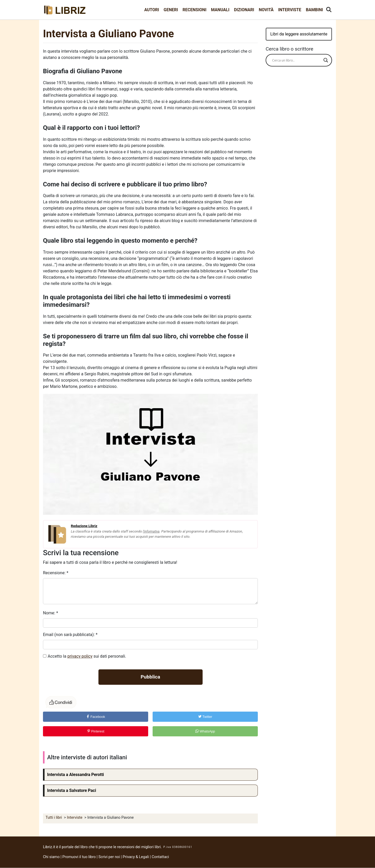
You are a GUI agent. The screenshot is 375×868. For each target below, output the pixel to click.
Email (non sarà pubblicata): (70, 635)
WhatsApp (205, 731)
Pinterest (96, 731)
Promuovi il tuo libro (79, 857)
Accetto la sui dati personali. (87, 656)
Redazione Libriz (84, 526)
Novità (266, 10)
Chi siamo (51, 857)
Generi (171, 10)
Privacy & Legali (136, 857)
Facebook (96, 717)
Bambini (314, 10)
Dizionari (244, 10)
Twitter (205, 717)
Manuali (220, 10)
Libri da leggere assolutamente (299, 34)
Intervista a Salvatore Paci (72, 790)
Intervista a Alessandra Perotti (76, 775)
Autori (152, 10)
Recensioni (195, 10)
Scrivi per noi (109, 857)
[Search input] (296, 60)
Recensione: (56, 573)
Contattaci (160, 857)
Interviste (290, 10)
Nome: (51, 613)
